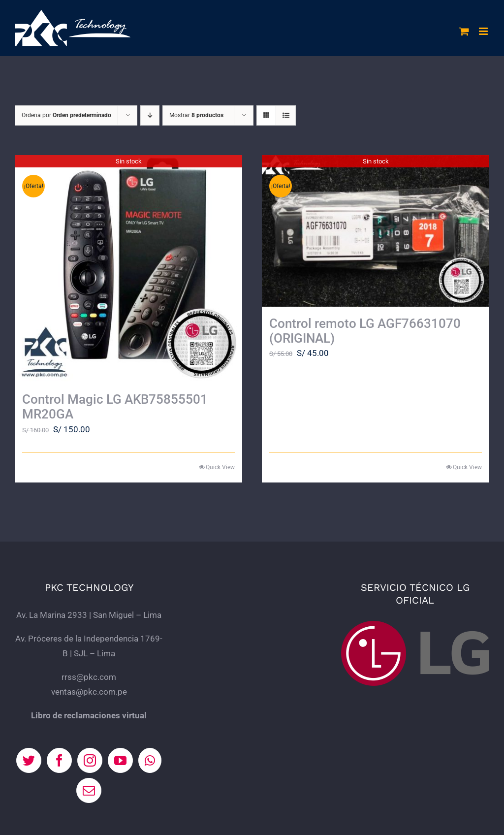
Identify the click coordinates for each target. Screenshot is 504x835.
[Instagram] (90, 760)
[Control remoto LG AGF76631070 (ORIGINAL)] (376, 231)
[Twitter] (29, 760)
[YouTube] (120, 760)
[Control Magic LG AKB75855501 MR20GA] (128, 269)
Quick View (220, 467)
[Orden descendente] (150, 115)
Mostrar (196, 115)
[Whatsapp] (150, 760)
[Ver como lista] (286, 115)
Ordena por (66, 115)
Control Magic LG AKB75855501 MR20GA (115, 407)
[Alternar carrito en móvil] (464, 31)
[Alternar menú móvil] (484, 31)
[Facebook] (59, 760)
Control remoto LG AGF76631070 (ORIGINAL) (365, 331)
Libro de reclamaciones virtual (89, 715)
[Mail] (89, 790)
